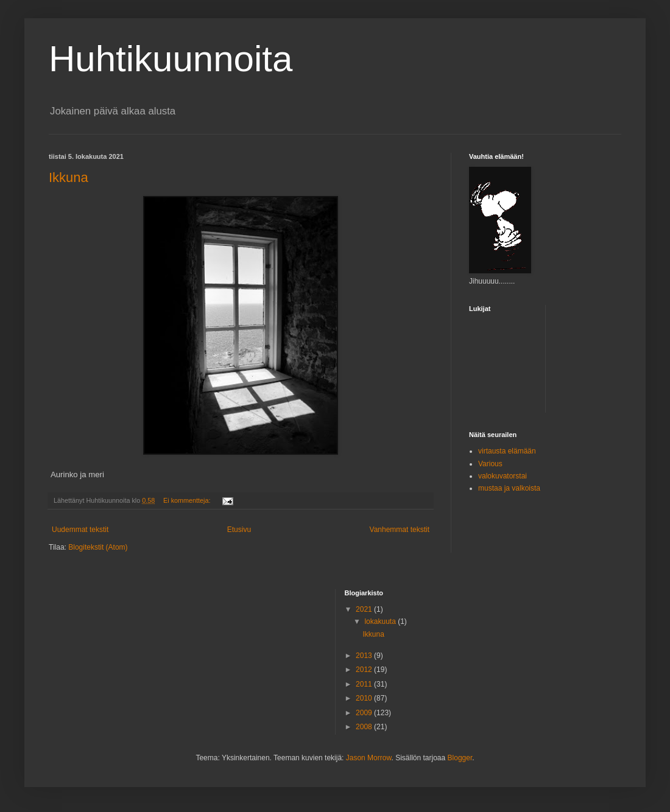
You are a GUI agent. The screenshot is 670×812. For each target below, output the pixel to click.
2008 (365, 727)
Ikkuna (69, 177)
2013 (365, 656)
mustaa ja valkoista (509, 488)
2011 (365, 684)
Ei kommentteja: (188, 500)
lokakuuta (381, 621)
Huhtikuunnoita (171, 59)
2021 (365, 609)
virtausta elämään (507, 451)
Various (490, 464)
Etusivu (239, 530)
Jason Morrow (369, 758)
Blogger (460, 758)
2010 (365, 698)
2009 (365, 713)
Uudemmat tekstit (80, 530)
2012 (365, 670)
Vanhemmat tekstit (400, 530)
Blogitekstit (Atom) (98, 547)
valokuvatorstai (503, 476)
